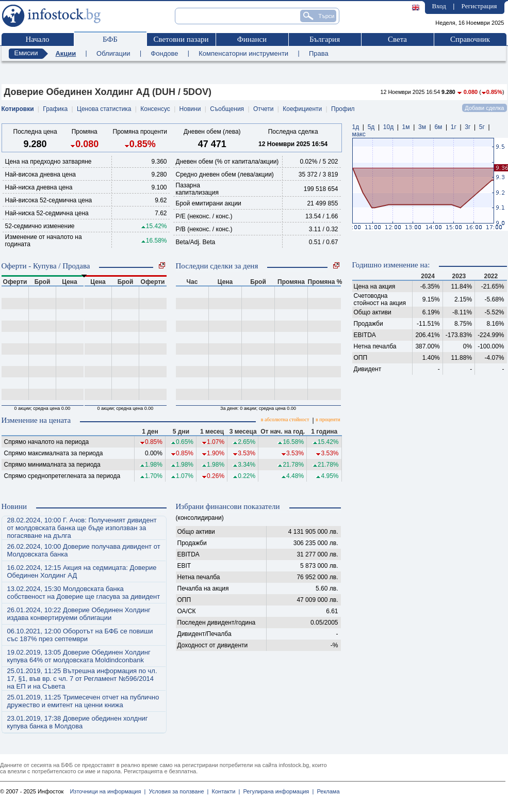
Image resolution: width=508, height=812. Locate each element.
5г (482, 127)
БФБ (110, 39)
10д (388, 127)
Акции (65, 53)
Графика (55, 109)
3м (422, 127)
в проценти (328, 419)
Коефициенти (302, 109)
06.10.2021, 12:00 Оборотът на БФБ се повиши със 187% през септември (80, 635)
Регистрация (479, 6)
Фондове (164, 53)
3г (468, 127)
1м (406, 127)
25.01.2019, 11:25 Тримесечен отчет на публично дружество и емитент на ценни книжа (83, 701)
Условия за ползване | (177, 791)
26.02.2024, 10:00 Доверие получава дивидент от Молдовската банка (84, 550)
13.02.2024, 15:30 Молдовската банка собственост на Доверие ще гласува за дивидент (84, 593)
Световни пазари (181, 39)
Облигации (113, 53)
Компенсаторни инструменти (243, 53)
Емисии (26, 53)
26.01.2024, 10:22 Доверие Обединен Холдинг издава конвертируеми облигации (79, 614)
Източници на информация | (108, 791)
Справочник (470, 39)
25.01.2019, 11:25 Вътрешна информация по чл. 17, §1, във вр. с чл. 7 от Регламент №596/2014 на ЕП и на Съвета (82, 679)
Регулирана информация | (277, 791)
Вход (439, 6)
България (325, 39)
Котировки (18, 109)
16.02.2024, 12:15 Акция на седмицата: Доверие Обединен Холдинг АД (82, 571)
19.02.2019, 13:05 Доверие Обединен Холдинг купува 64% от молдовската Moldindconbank (79, 656)
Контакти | (224, 791)
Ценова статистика (104, 109)
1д (356, 127)
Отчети (264, 109)
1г (454, 127)
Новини (190, 109)
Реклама (326, 791)
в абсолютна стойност (285, 419)
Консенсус (155, 109)
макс (359, 134)
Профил (343, 109)
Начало (37, 39)
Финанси (252, 39)
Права (319, 53)
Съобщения (227, 109)
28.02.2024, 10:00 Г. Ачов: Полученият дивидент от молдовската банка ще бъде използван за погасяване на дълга (82, 528)
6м (438, 127)
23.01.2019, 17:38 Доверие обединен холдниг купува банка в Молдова (78, 722)
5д (371, 127)
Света (397, 39)
